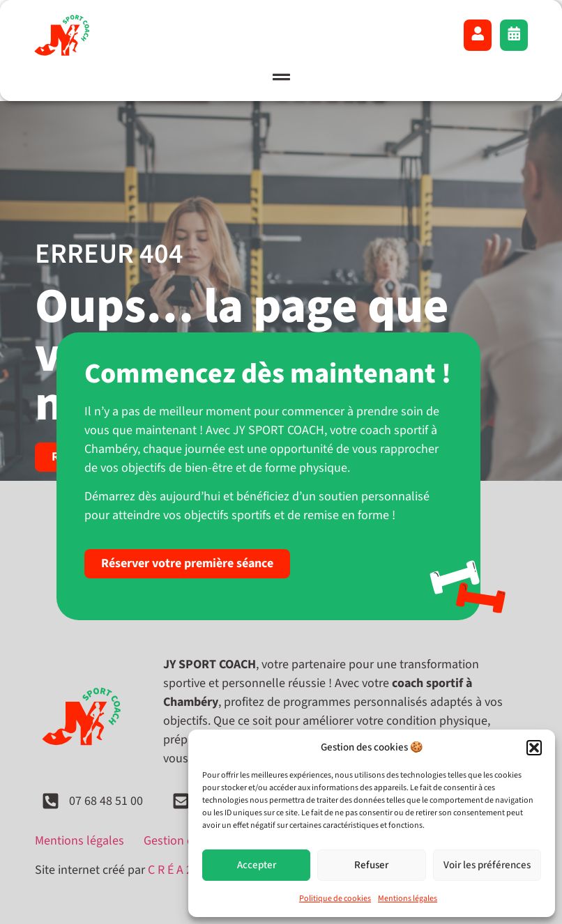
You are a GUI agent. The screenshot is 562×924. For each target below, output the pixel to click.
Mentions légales (408, 899)
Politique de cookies (335, 899)
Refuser (371, 865)
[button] (534, 748)
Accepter (257, 865)
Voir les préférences (487, 865)
